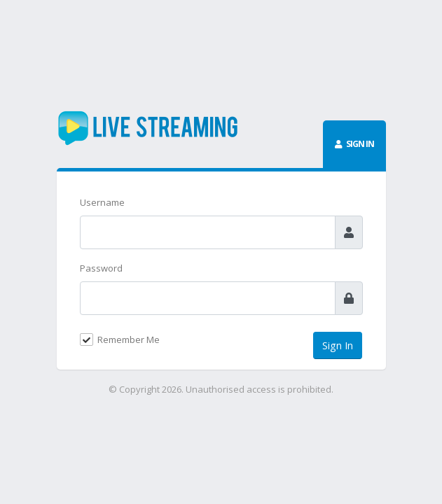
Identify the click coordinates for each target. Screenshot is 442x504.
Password (101, 268)
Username (102, 202)
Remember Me (129, 339)
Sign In (338, 345)
